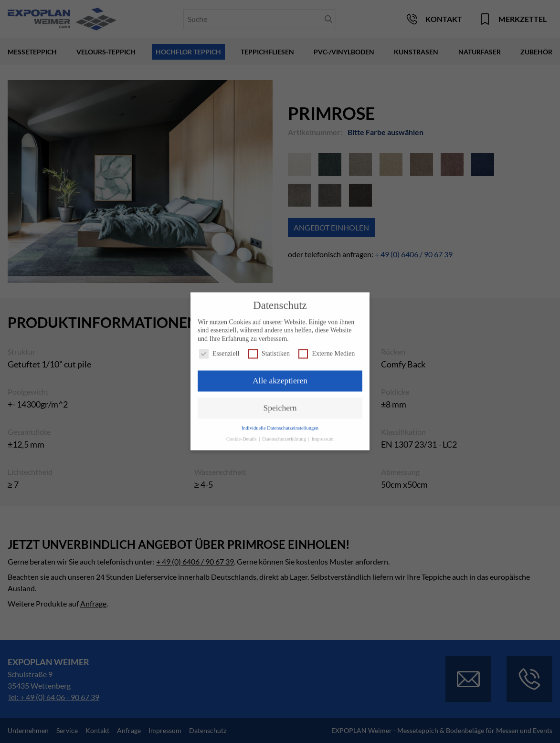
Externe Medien (327, 350)
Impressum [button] (322, 434)
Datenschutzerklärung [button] (285, 434)
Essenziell (219, 350)
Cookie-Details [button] (242, 434)
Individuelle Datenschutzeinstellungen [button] (280, 424)
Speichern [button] (280, 403)
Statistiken (269, 350)
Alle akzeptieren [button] (280, 377)
